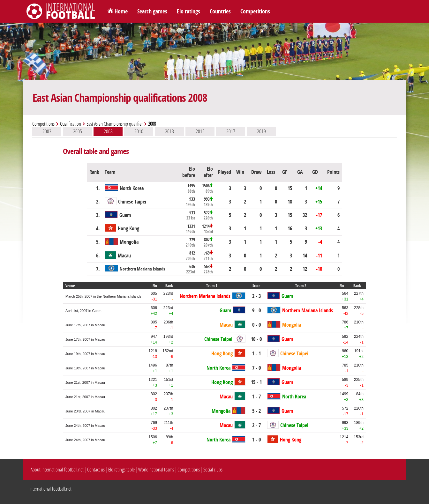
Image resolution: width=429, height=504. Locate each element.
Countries (220, 11)
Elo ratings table (121, 470)
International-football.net (50, 489)
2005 (78, 131)
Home (121, 11)
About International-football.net (57, 470)
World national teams (156, 470)
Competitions (255, 11)
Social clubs (213, 470)
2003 (47, 131)
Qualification (71, 124)
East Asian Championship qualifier (115, 124)
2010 (139, 131)
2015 (200, 131)
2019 (261, 131)
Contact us (96, 470)
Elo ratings (188, 11)
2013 (169, 131)
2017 (231, 131)
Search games (152, 11)
